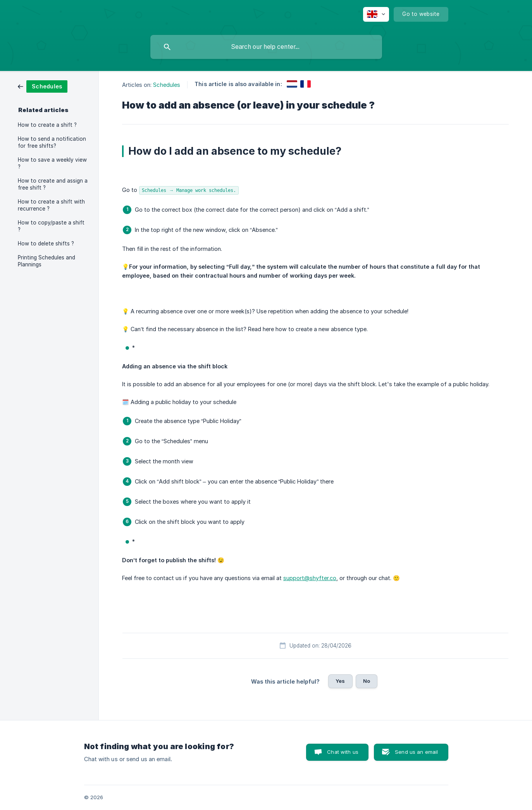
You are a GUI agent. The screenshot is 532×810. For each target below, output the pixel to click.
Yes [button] (340, 681)
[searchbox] (266, 47)
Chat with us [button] (343, 752)
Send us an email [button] (416, 752)
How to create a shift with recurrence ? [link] (51, 205)
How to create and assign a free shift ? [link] (53, 184)
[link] (43, 86)
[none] (376, 14)
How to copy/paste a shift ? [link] (51, 226)
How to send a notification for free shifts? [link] (52, 142)
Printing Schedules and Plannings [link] (46, 261)
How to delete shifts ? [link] (46, 244)
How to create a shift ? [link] (47, 125)
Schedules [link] (167, 85)
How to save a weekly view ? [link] (52, 163)
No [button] (367, 681)
